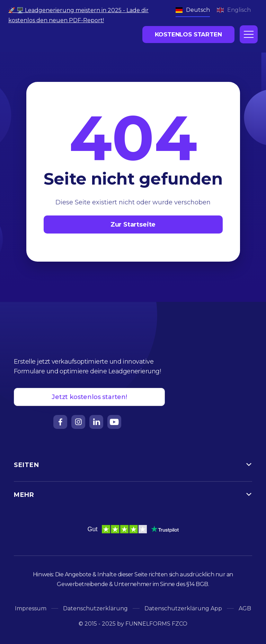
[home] (41, 33)
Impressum (31, 608)
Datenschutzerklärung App (183, 608)
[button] (249, 34)
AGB (245, 608)
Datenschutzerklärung (95, 608)
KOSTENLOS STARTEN (188, 34)
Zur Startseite (133, 224)
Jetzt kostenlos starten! (89, 397)
